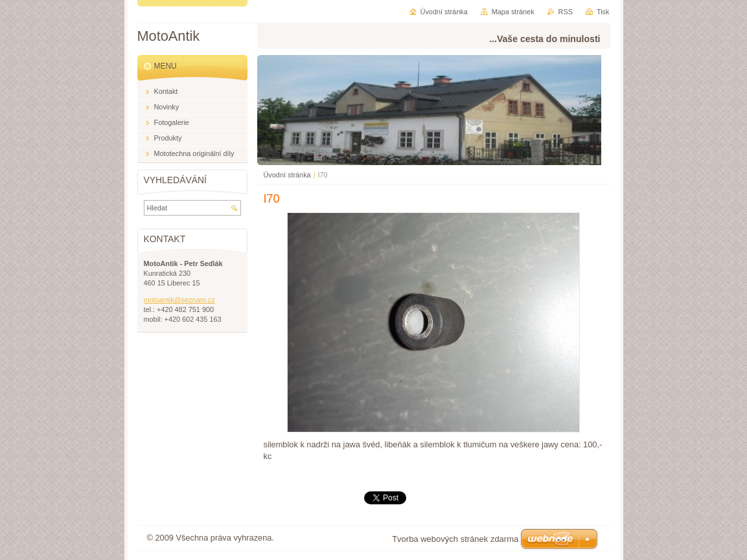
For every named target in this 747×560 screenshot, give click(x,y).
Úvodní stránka (287, 175)
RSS (566, 12)
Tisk (603, 12)
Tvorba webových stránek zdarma (455, 539)
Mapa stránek (513, 12)
